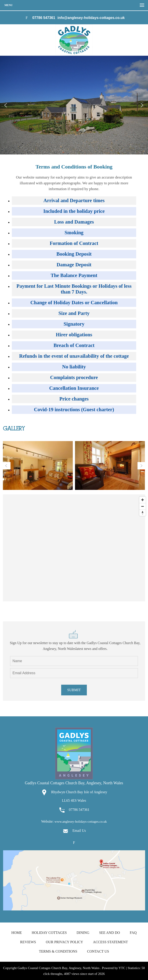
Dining (83, 933)
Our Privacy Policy (64, 942)
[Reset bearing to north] (143, 513)
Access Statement (110, 942)
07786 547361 (44, 18)
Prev (6, 105)
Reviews (28, 942)
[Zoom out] (143, 506)
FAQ (133, 933)
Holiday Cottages (49, 933)
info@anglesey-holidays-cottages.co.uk (91, 18)
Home (17, 933)
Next (142, 105)
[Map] (74, 548)
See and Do (109, 933)
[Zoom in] (143, 500)
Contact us (98, 951)
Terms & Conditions (58, 951)
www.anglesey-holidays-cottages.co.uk (81, 822)
